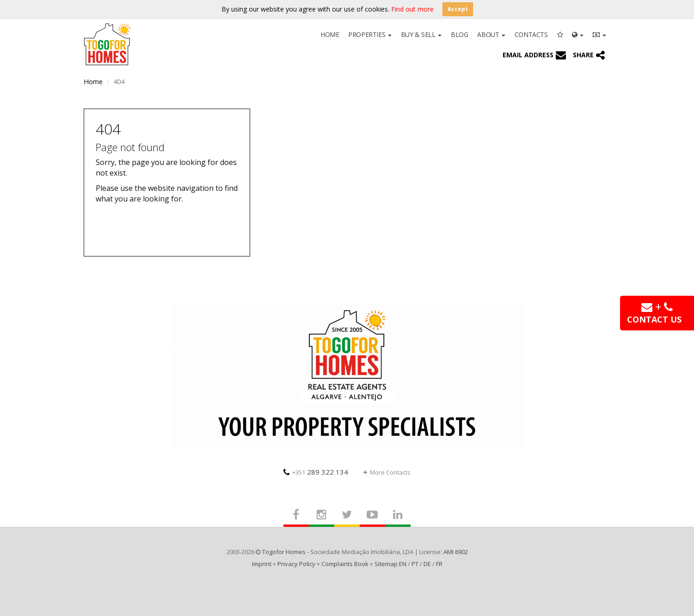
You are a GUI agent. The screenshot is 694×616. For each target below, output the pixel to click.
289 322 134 (316, 472)
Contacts (531, 34)
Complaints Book (345, 564)
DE (427, 564)
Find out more (412, 9)
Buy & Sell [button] (421, 34)
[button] (578, 34)
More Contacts (387, 472)
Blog (459, 34)
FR (439, 564)
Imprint (262, 564)
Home (330, 34)
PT (415, 564)
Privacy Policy (296, 564)
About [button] (491, 34)
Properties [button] (370, 34)
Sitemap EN (390, 564)
